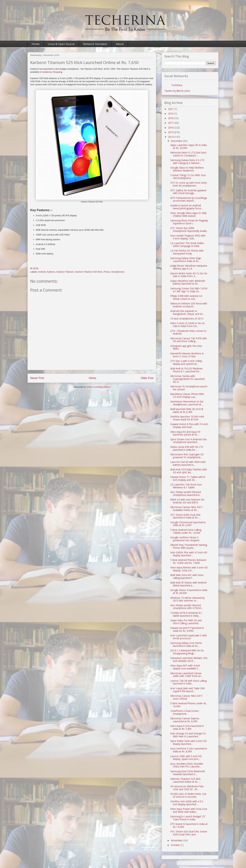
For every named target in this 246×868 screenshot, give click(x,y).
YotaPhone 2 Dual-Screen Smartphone (185, 712)
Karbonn (51, 272)
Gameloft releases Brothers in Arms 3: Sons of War (187, 355)
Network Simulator (95, 44)
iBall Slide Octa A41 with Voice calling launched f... (187, 576)
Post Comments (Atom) (99, 387)
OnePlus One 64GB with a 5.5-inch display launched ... (187, 803)
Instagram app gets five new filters (186, 347)
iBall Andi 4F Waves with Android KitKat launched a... (188, 584)
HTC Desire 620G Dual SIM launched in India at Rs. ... (185, 516)
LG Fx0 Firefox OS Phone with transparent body (187, 252)
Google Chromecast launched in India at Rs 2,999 (188, 524)
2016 (171, 128)
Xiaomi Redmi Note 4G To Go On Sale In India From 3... (189, 275)
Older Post (147, 378)
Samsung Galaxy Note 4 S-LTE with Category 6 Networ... (187, 162)
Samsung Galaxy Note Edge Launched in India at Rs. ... (186, 260)
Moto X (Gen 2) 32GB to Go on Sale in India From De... (187, 325)
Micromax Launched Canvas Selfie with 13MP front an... (186, 675)
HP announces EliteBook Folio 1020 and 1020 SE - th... (187, 788)
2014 (171, 137)
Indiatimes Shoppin (52, 72)
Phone (107, 272)
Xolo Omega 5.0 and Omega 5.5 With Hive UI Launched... (188, 735)
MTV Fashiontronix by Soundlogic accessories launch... (189, 199)
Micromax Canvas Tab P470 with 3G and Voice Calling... (189, 340)
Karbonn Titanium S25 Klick (89, 272)
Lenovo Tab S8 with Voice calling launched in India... (188, 682)
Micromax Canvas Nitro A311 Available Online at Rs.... (187, 509)
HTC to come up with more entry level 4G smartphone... (189, 184)
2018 (171, 118)
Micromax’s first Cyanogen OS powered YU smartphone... (187, 456)
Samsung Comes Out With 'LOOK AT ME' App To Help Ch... (189, 290)
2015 (171, 132)
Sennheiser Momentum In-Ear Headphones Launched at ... (187, 403)
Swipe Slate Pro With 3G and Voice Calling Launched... (186, 622)
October (176, 845)
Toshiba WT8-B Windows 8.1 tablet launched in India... (186, 614)
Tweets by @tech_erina (177, 91)
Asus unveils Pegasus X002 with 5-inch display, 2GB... (188, 237)
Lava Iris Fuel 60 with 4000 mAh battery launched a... (188, 463)
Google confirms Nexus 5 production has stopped (185, 539)
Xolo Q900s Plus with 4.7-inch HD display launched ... (189, 554)
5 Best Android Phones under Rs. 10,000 (189, 705)
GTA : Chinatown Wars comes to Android (188, 332)
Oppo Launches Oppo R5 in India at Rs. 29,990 (189, 146)
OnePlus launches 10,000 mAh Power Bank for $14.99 (187, 418)
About (120, 44)
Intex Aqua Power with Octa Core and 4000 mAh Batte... (189, 810)
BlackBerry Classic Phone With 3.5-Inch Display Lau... (187, 395)
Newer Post (37, 378)
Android (42, 272)
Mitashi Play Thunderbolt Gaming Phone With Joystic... (189, 546)
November (177, 840)
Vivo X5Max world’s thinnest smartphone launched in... (186, 493)
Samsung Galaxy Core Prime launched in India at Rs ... (186, 644)
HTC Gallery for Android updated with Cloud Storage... (188, 192)
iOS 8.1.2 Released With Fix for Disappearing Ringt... (187, 652)
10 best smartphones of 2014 (187, 319)
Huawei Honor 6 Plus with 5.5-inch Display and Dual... (189, 426)
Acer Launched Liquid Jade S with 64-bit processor (189, 637)
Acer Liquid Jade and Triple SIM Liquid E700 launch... (187, 690)
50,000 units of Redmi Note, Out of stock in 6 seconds (188, 795)
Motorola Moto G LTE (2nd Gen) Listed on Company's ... (188, 154)
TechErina (177, 85)
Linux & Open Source (61, 44)
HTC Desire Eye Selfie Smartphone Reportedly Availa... (189, 229)
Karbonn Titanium (65, 272)
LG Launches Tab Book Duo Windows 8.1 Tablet (186, 486)
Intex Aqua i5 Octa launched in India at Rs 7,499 (187, 727)
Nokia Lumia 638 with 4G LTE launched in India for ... (187, 448)
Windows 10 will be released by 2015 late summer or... (187, 599)
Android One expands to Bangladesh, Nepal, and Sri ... (188, 312)
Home (36, 44)
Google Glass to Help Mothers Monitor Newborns (187, 169)
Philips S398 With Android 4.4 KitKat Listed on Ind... (186, 297)
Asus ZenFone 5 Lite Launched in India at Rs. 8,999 (189, 750)
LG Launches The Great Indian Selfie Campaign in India (187, 245)
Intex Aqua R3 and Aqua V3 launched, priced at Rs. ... (185, 433)
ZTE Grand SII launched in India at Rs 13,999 (189, 825)
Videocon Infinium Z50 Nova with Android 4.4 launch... (189, 305)
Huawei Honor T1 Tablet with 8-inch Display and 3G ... (188, 478)
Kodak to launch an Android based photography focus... (187, 207)
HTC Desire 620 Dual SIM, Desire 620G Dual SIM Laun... (189, 833)
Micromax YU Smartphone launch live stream (189, 388)
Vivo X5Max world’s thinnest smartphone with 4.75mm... (187, 607)
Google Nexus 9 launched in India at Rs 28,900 (189, 591)
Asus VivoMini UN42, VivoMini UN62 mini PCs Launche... (187, 765)
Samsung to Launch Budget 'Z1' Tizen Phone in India (188, 818)
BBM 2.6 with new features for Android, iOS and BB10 (187, 501)
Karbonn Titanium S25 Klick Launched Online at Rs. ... (185, 780)
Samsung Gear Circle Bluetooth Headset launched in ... (188, 773)
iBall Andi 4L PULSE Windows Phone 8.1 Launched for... (186, 370)
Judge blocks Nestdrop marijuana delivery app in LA (189, 267)
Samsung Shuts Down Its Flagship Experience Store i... (189, 222)
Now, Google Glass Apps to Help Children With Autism (188, 214)
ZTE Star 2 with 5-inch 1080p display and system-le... (186, 362)
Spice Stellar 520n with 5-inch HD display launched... (189, 742)
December (177, 141)
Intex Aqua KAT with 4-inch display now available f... (185, 667)
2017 (171, 123)
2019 (171, 114)
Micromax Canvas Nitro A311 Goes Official (187, 697)
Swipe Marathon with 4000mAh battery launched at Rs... (188, 282)
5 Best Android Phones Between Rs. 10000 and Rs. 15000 (188, 561)
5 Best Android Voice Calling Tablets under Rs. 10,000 (186, 531)
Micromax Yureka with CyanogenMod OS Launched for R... (187, 379)
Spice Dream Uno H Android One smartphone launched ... (189, 441)
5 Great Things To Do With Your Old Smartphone (188, 177)
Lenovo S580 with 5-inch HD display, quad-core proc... (186, 758)
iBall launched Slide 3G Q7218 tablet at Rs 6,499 (187, 410)
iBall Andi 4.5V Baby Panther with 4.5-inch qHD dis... (189, 471)
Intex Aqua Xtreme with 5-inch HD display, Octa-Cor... (189, 569)
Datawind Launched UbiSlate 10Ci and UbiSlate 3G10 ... (189, 659)
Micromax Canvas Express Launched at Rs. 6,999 (185, 720)
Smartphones (118, 272)
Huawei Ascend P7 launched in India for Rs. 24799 (187, 629)
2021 (171, 109)
